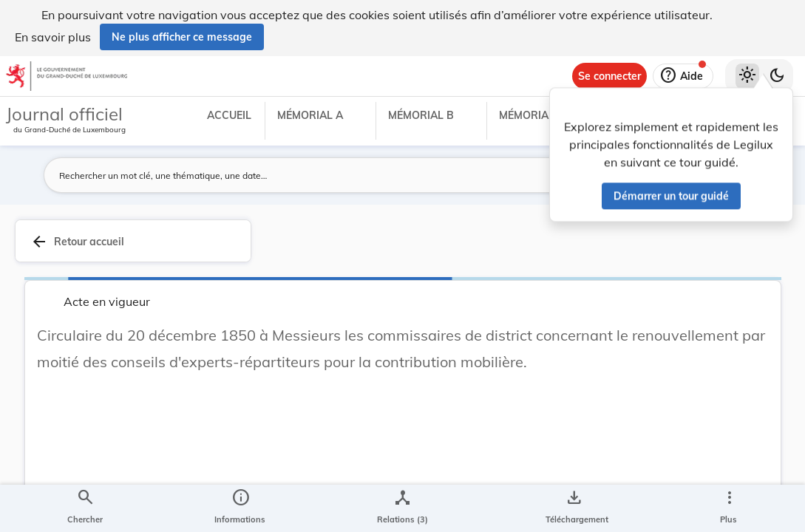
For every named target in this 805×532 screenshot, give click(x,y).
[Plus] (729, 508)
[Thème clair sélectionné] (747, 76)
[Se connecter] (609, 76)
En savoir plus (53, 37)
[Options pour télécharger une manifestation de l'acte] (574, 508)
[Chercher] (85, 508)
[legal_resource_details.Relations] (402, 508)
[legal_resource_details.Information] (240, 508)
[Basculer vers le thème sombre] (777, 76)
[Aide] (683, 76)
